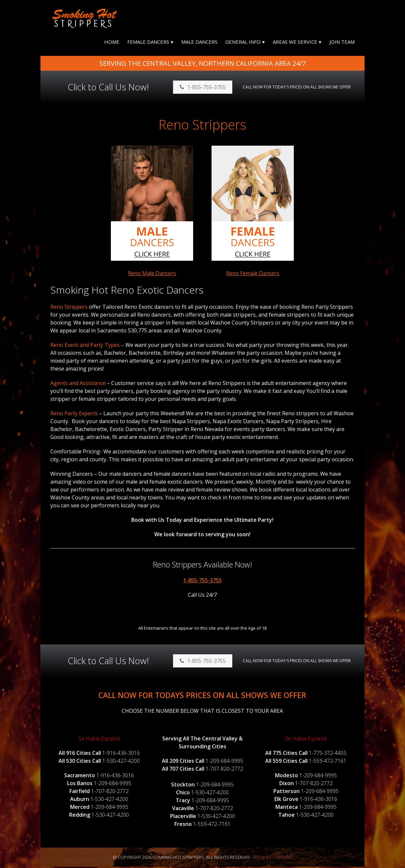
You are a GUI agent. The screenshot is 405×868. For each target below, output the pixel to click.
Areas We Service (295, 43)
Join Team (342, 43)
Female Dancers (148, 43)
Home (112, 43)
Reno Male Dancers (152, 275)
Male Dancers (199, 43)
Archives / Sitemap (272, 858)
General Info (243, 43)
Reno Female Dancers (253, 275)
